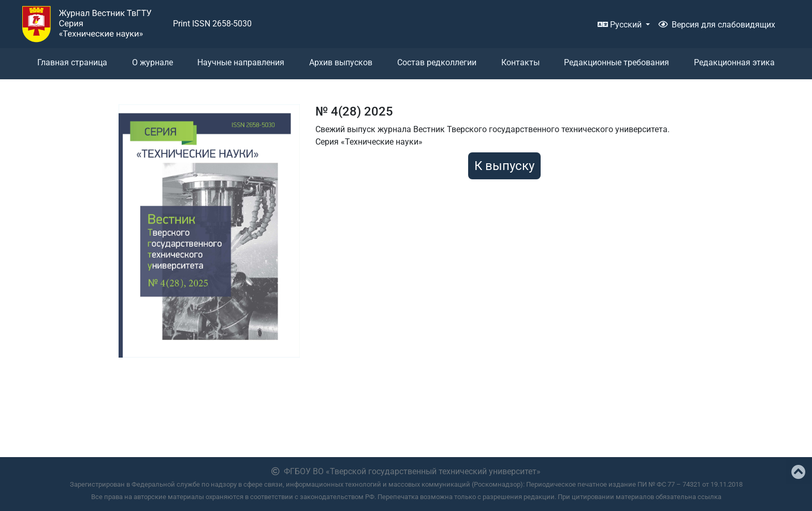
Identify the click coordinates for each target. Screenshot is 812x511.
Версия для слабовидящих (717, 25)
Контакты (520, 62)
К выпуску (504, 166)
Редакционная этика (734, 62)
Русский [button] (621, 25)
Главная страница (72, 62)
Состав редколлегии (437, 62)
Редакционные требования (617, 62)
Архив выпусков (341, 62)
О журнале (153, 62)
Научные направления (241, 62)
